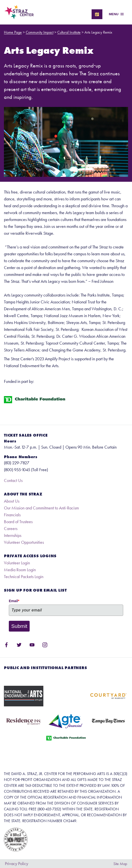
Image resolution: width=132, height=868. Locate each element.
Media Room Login (20, 570)
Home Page (13, 32)
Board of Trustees (18, 522)
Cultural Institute (69, 32)
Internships (13, 535)
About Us (12, 501)
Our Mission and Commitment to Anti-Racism (41, 508)
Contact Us (13, 480)
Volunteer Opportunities (24, 542)
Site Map (120, 864)
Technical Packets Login (24, 577)
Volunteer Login (17, 563)
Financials (12, 515)
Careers (11, 528)
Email (14, 601)
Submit (19, 626)
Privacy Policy (17, 863)
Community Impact (40, 32)
